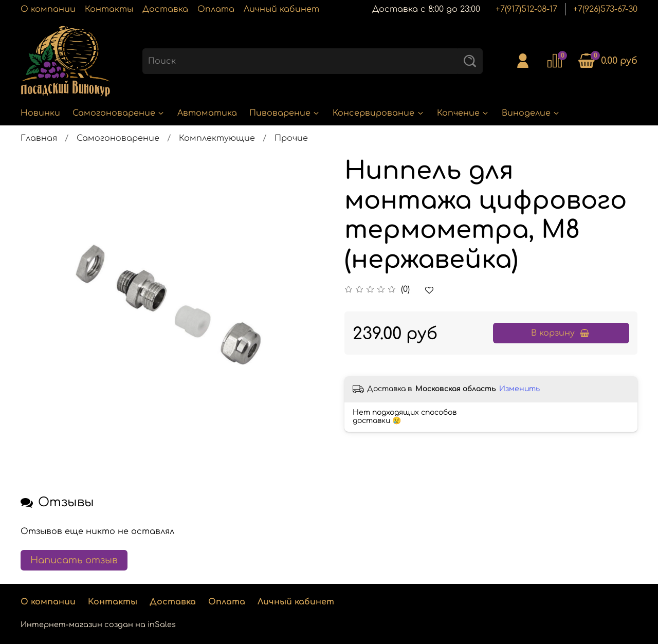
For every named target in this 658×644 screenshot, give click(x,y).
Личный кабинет (281, 9)
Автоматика (207, 113)
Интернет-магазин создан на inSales (98, 624)
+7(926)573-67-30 (605, 9)
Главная (39, 138)
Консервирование (378, 113)
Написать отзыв (74, 560)
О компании (48, 9)
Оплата (216, 9)
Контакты (109, 9)
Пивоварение (285, 113)
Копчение (463, 113)
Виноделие (531, 113)
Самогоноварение (119, 113)
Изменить (519, 389)
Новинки (40, 113)
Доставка (165, 9)
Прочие (291, 138)
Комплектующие (217, 138)
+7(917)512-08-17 (526, 9)
